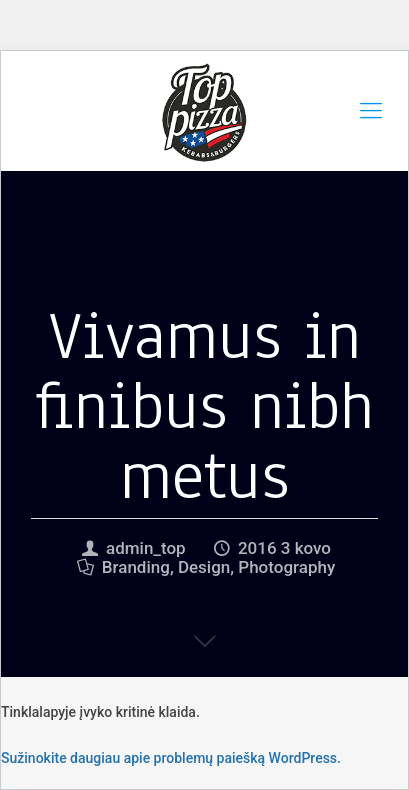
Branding (136, 567)
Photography (286, 567)
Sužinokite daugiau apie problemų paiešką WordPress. (171, 758)
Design (204, 567)
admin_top (146, 548)
